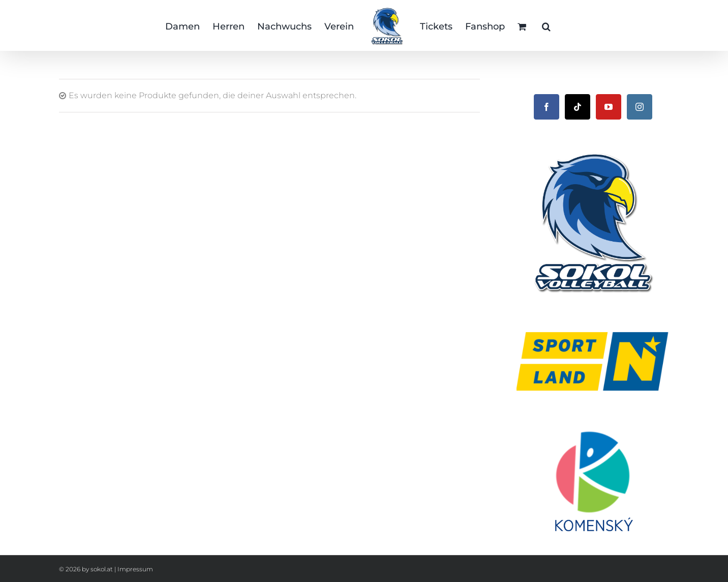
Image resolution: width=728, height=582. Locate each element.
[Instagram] (640, 107)
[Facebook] (547, 107)
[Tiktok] (578, 107)
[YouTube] (609, 107)
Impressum (135, 569)
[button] (546, 25)
